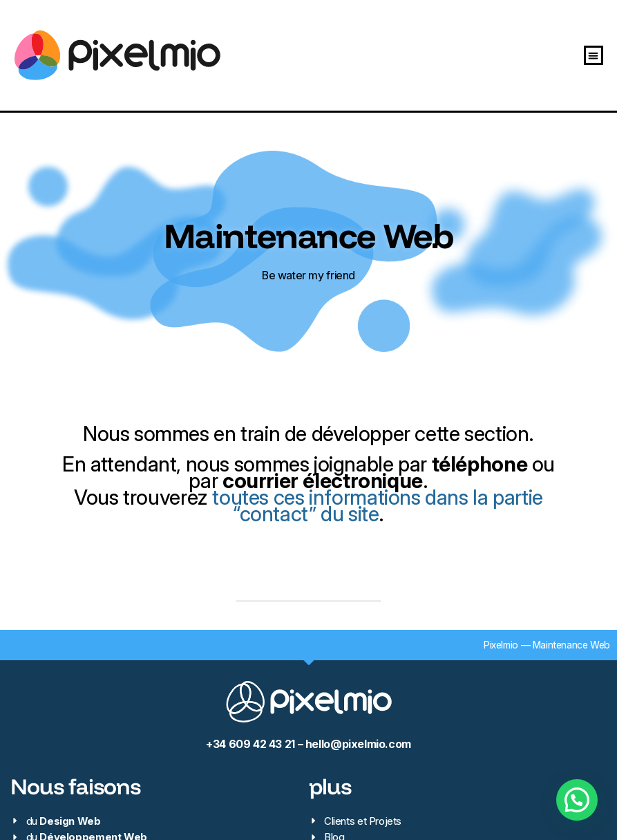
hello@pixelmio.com (358, 744)
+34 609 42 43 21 (250, 744)
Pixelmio (501, 645)
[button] (594, 56)
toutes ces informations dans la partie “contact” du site (377, 505)
